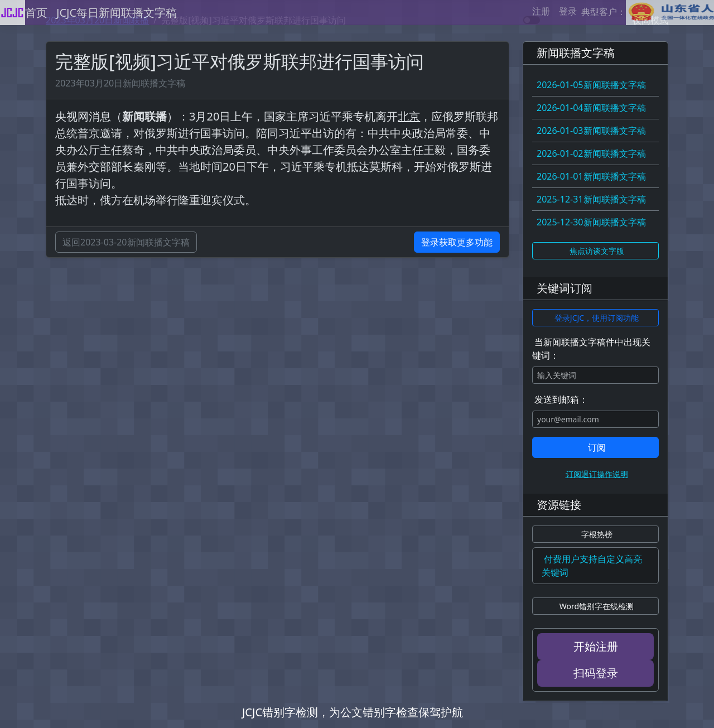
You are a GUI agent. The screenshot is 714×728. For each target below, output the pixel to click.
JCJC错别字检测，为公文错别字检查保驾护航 (353, 712)
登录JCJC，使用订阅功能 (597, 318)
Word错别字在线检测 (597, 606)
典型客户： (648, 13)
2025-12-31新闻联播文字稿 (591, 199)
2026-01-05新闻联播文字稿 (591, 85)
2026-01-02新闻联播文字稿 (591, 153)
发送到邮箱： (561, 399)
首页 (36, 13)
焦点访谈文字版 (597, 251)
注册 (541, 11)
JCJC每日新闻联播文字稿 (117, 13)
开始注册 (596, 646)
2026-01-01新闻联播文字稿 (591, 176)
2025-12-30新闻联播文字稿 (591, 222)
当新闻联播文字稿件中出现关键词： (591, 349)
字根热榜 (597, 534)
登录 (568, 11)
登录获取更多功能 (457, 242)
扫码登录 (596, 673)
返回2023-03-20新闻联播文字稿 (126, 242)
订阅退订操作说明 (597, 474)
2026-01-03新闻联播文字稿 (591, 131)
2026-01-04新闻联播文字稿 (591, 108)
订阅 (597, 447)
